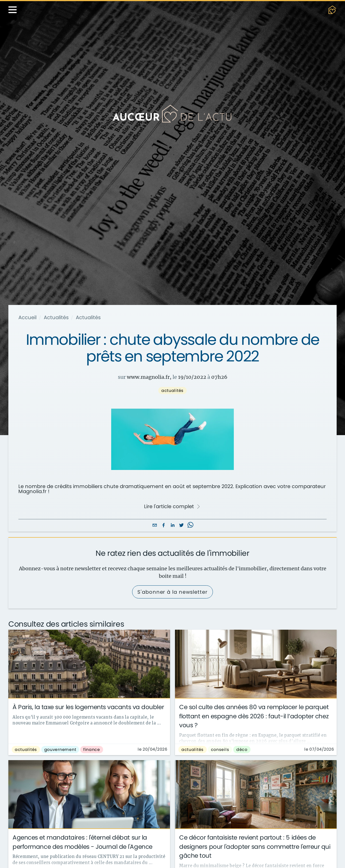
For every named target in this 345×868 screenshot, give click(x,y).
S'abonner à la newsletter (173, 592)
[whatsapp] (190, 526)
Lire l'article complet (172, 506)
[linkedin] (173, 526)
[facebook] (164, 526)
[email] (155, 526)
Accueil (27, 317)
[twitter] (181, 526)
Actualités (56, 317)
